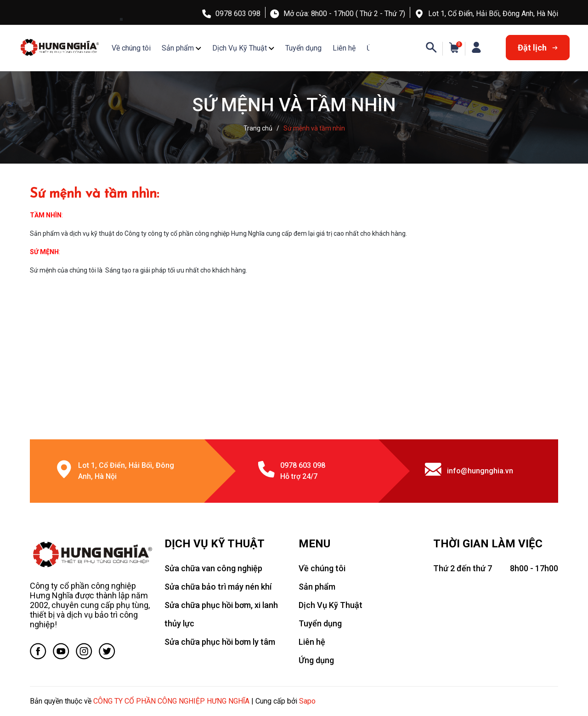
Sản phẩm (178, 48)
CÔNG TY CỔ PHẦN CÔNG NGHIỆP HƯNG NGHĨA (171, 701)
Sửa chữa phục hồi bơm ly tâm (220, 642)
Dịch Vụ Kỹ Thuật (240, 48)
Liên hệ (344, 48)
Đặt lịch (538, 48)
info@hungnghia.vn (480, 471)
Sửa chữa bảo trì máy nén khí (218, 587)
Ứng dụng (316, 660)
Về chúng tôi (131, 48)
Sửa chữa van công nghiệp (213, 568)
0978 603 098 (238, 14)
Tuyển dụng (303, 48)
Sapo (307, 701)
